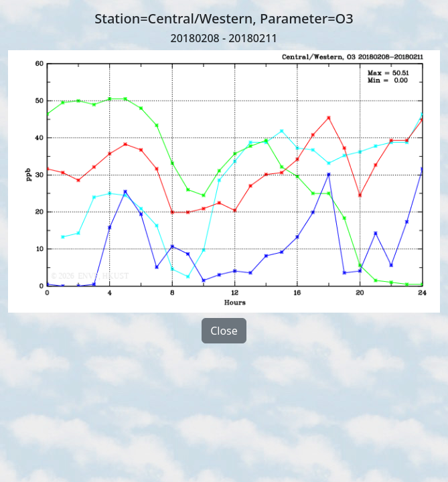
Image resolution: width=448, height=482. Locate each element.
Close (224, 331)
